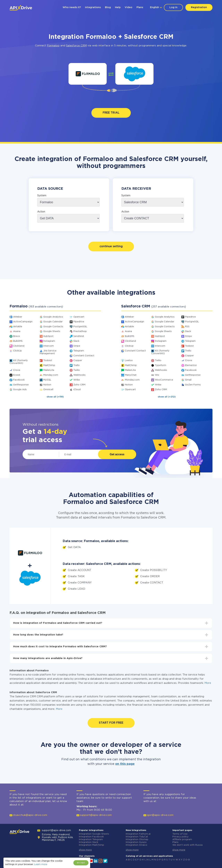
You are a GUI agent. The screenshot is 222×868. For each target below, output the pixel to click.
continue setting (111, 246)
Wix (157, 375)
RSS (187, 327)
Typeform (161, 365)
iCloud (77, 390)
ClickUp (18, 351)
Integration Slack (89, 842)
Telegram (79, 351)
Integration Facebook (91, 837)
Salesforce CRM (76, 46)
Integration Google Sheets (94, 834)
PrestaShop (80, 331)
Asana (17, 331)
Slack (76, 341)
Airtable (18, 327)
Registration (199, 7)
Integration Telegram (91, 840)
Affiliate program (182, 840)
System (42, 196)
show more (85, 850)
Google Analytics (53, 317)
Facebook (19, 380)
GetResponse (21, 385)
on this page (125, 764)
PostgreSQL (80, 327)
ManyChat (131, 375)
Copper (78, 361)
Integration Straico (136, 845)
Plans (140, 7)
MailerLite (49, 370)
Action (41, 212)
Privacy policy (180, 837)
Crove (17, 370)
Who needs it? (72, 7)
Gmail (188, 380)
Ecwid (17, 375)
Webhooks (79, 375)
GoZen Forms (193, 385)
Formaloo (53, 46)
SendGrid (79, 336)
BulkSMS (18, 341)
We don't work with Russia (187, 845)
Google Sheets (52, 331)
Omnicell (48, 390)
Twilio (77, 370)
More (208, 683)
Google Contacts (53, 327)
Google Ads (20, 390)
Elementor (191, 365)
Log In (173, 7)
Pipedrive (79, 322)
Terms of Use (180, 834)
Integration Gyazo (136, 842)
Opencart (79, 317)
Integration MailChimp (91, 845)
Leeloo (129, 361)
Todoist (48, 361)
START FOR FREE (111, 723)
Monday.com (51, 375)
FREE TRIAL (111, 113)
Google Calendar (53, 322)
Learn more (41, 864)
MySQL (47, 380)
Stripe (77, 346)
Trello (76, 365)
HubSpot (48, 336)
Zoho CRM (79, 385)
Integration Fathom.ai (138, 834)
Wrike (77, 380)
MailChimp (49, 365)
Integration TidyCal (137, 837)
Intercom (49, 346)
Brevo (17, 336)
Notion (47, 385)
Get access (117, 454)
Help (118, 7)
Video (129, 7)
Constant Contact (84, 356)
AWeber (18, 317)
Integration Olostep (137, 840)
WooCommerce (164, 380)
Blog (108, 7)
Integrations (93, 7)
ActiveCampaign (23, 322)
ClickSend (19, 346)
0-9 (188, 860)
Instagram (49, 341)
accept (81, 863)
